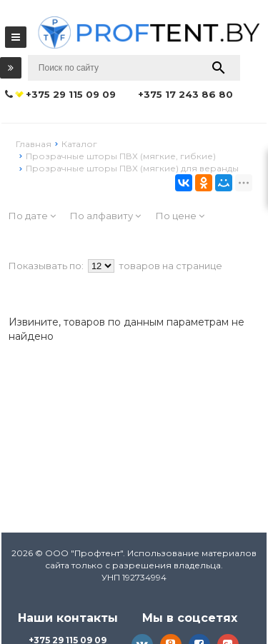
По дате (32, 216)
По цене (180, 216)
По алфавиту (105, 216)
